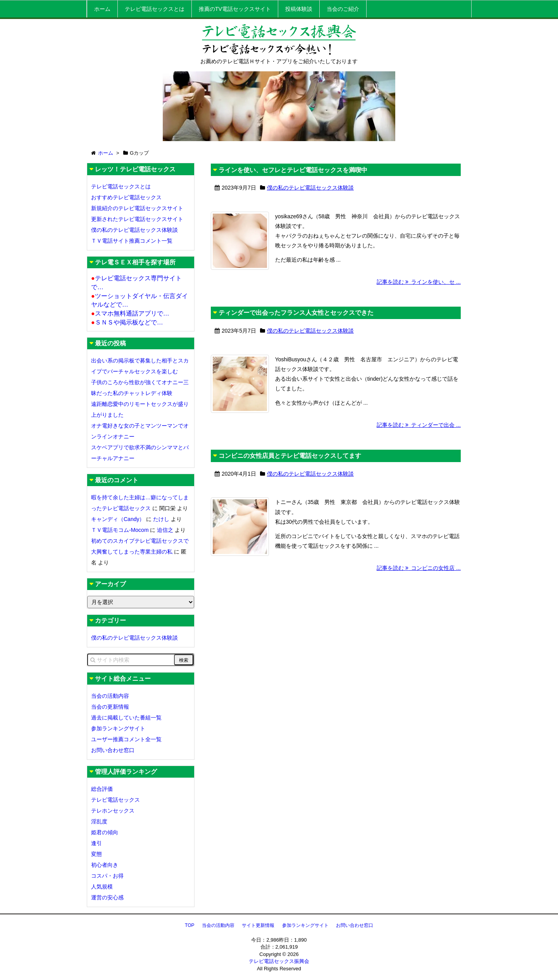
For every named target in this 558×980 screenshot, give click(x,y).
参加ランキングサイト (118, 728)
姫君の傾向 (105, 832)
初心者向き (105, 865)
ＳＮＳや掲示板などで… (127, 322)
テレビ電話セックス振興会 (279, 961)
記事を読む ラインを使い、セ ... (419, 302)
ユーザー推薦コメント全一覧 (126, 739)
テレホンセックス (113, 811)
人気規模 (102, 887)
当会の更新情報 (110, 707)
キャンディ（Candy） (118, 519)
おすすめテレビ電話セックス (126, 197)
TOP (189, 925)
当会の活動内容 (110, 696)
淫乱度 (99, 821)
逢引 (96, 843)
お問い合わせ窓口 (113, 750)
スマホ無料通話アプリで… (130, 313)
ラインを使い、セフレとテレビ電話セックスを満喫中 (293, 170)
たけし (161, 519)
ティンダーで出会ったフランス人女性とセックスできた (296, 332)
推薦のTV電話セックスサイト (235, 9)
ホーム (102, 9)
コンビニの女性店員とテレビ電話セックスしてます (290, 495)
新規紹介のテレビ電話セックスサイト (137, 208)
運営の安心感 (107, 897)
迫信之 (165, 530)
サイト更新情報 (258, 925)
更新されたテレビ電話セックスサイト (137, 219)
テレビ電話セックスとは (155, 9)
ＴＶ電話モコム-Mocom (120, 530)
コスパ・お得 (107, 876)
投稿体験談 (299, 9)
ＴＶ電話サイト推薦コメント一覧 (132, 241)
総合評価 (102, 789)
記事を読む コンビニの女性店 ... (419, 627)
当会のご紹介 (343, 9)
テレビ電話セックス (115, 800)
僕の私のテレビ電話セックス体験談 (310, 188)
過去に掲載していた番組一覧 (126, 718)
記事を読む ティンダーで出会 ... (419, 464)
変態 (96, 854)
